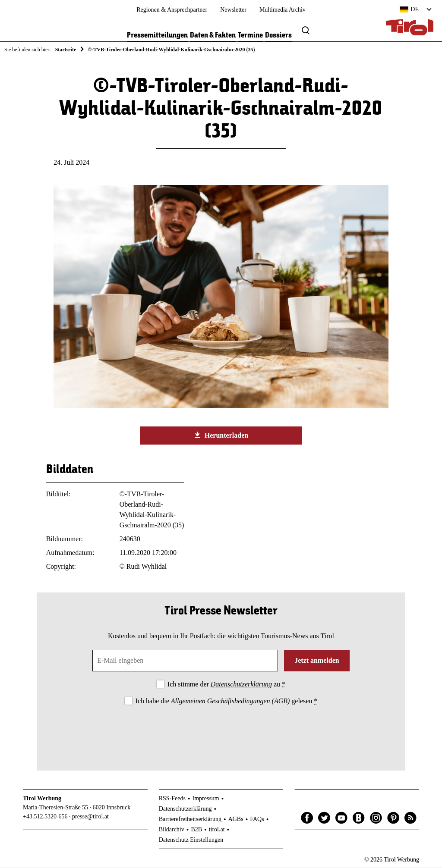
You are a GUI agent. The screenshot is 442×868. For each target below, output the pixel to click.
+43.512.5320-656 (45, 817)
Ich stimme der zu (226, 685)
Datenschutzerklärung (241, 685)
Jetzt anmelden (317, 661)
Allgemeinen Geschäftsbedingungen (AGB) (230, 702)
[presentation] (221, 731)
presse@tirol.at (90, 817)
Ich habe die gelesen (227, 702)
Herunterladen (221, 436)
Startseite (66, 50)
